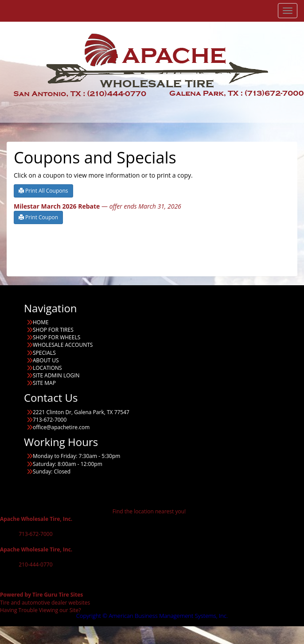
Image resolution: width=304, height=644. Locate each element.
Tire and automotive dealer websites (45, 598)
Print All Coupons (43, 191)
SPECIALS (44, 353)
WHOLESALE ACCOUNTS (63, 345)
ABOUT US (46, 360)
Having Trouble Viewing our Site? (41, 610)
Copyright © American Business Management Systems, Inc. (152, 616)
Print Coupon (38, 217)
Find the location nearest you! (149, 511)
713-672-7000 (35, 534)
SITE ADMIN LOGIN (56, 375)
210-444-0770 (35, 564)
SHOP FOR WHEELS (57, 337)
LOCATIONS (47, 368)
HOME (41, 322)
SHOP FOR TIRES (53, 330)
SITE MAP (44, 383)
